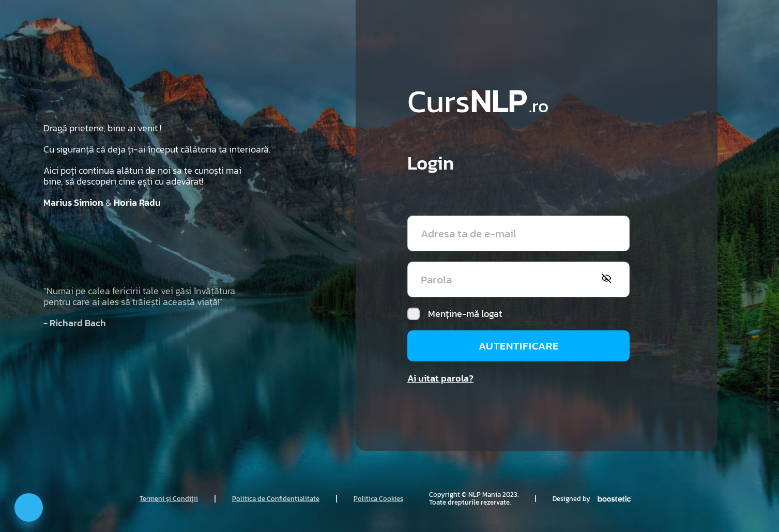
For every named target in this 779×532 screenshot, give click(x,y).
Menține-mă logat (455, 314)
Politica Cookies (378, 499)
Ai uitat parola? (440, 378)
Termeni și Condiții (169, 499)
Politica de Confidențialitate (276, 499)
